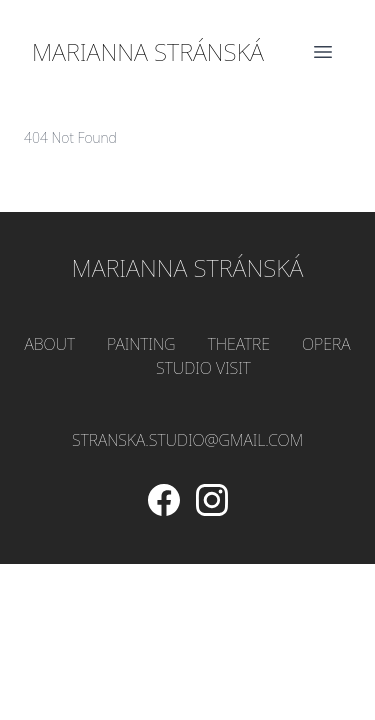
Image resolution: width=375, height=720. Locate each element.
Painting (141, 344)
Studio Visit (203, 368)
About (49, 344)
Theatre (239, 344)
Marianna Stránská (148, 52)
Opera (326, 344)
